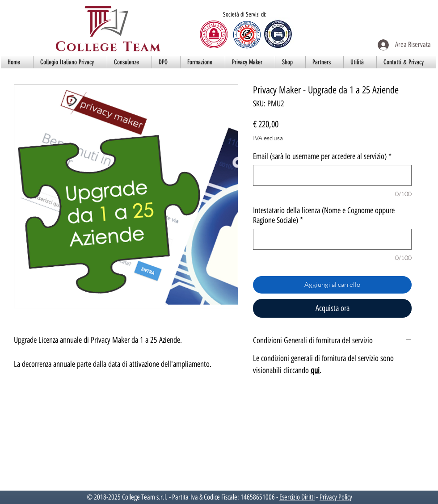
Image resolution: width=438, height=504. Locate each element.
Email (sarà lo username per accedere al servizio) (322, 156)
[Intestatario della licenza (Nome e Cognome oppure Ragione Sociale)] (332, 239)
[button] (70, 62)
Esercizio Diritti (297, 497)
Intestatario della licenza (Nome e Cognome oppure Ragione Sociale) (324, 215)
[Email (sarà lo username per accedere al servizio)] (332, 175)
